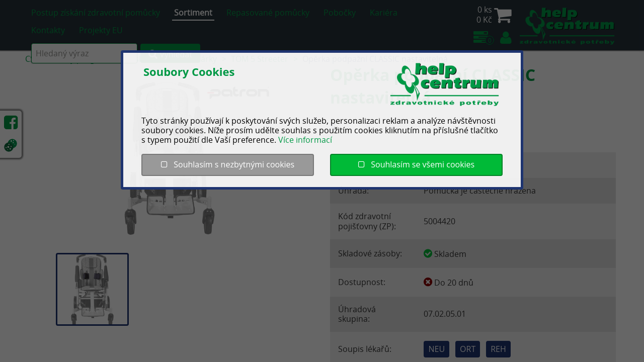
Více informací (305, 140)
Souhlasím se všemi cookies (416, 164)
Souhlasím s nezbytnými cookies (228, 164)
